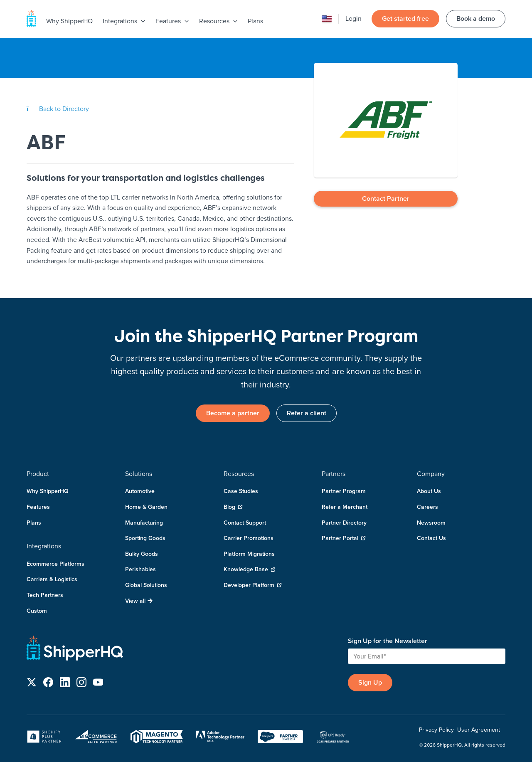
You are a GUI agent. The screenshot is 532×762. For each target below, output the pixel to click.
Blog (233, 507)
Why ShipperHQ (69, 21)
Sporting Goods (145, 538)
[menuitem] (69, 22)
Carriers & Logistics (52, 579)
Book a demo (476, 18)
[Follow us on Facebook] (48, 684)
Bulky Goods (142, 554)
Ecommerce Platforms (55, 564)
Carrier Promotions (249, 538)
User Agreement (479, 730)
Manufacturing (144, 523)
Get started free (405, 18)
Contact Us (431, 538)
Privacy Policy (436, 730)
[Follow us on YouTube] (98, 684)
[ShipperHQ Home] (184, 650)
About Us (429, 491)
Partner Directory (344, 523)
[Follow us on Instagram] (81, 684)
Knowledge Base (250, 569)
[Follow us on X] (32, 684)
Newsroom (431, 523)
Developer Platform (253, 585)
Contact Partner (386, 199)
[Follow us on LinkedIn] (65, 684)
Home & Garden (146, 507)
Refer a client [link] (307, 413)
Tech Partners (45, 595)
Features (38, 507)
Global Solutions (146, 585)
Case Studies (241, 491)
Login (353, 18)
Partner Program (344, 491)
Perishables (140, 569)
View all (139, 601)
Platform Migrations (249, 554)
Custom (37, 611)
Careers (427, 507)
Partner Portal (344, 538)
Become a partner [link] (233, 413)
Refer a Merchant (345, 507)
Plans (255, 21)
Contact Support (245, 523)
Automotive (140, 491)
